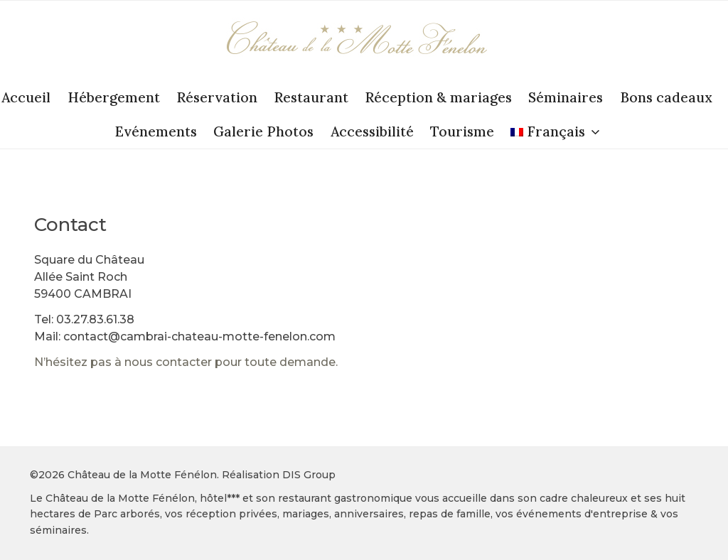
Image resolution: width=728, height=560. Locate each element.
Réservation (217, 97)
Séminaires (566, 97)
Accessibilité (372, 131)
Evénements (156, 131)
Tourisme (462, 131)
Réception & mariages (438, 97)
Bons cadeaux (666, 97)
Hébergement (114, 97)
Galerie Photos (263, 131)
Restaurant (311, 97)
